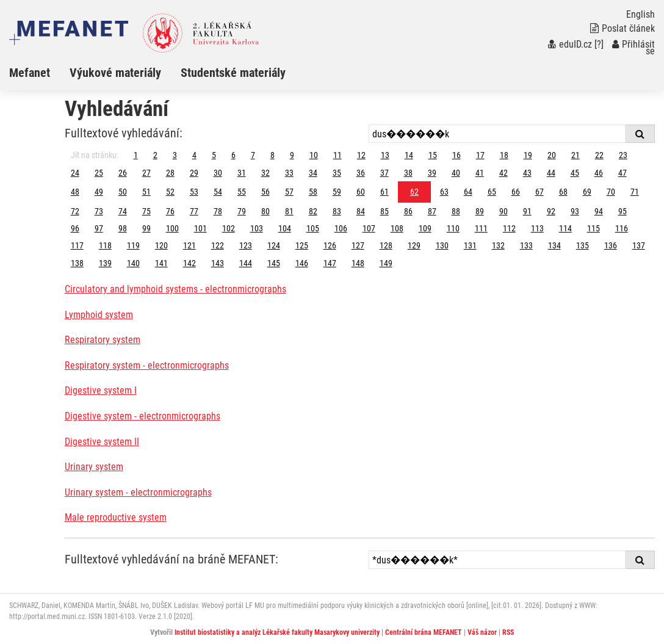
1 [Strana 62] (136, 155)
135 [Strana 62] (583, 245)
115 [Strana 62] (594, 228)
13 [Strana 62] (385, 155)
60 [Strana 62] (361, 192)
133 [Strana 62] (526, 245)
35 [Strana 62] (337, 173)
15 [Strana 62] (433, 155)
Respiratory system (103, 340)
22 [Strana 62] (599, 155)
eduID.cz (570, 44)
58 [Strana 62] (313, 192)
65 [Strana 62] (492, 192)
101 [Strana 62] (200, 228)
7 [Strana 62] (253, 155)
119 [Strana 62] (133, 245)
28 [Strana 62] (170, 173)
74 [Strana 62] (123, 211)
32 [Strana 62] (265, 173)
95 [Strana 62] (622, 211)
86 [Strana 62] (408, 211)
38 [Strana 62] (408, 173)
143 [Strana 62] (218, 263)
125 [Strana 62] (302, 245)
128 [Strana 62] (386, 245)
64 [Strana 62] (468, 192)
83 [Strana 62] (337, 211)
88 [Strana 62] (456, 211)
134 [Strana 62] (554, 245)
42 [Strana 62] (503, 173)
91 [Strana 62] (527, 211)
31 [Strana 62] (242, 173)
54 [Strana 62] (218, 192)
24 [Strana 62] (75, 173)
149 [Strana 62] (386, 263)
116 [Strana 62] (622, 228)
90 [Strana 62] (503, 211)
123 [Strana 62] (246, 245)
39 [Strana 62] (432, 173)
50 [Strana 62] (123, 192)
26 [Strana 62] (123, 173)
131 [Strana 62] (470, 245)
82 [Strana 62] (313, 211)
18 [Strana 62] (504, 155)
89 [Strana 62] (480, 211)
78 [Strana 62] (218, 211)
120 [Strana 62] (161, 245)
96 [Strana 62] (75, 228)
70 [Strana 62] (611, 192)
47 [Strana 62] (622, 173)
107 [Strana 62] (369, 228)
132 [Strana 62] (498, 245)
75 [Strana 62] (146, 211)
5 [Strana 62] (214, 155)
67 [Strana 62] (539, 192)
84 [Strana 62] (361, 211)
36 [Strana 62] (361, 173)
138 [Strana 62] (77, 263)
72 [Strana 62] (75, 211)
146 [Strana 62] (302, 263)
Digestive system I (101, 390)
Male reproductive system (116, 517)
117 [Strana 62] (77, 245)
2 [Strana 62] (155, 155)
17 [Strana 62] (480, 155)
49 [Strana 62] (99, 192)
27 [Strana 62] (146, 173)
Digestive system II (102, 442)
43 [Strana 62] (527, 173)
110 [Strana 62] (453, 228)
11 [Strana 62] (337, 155)
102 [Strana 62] (229, 228)
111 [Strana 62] (481, 228)
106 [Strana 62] (341, 228)
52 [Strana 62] (170, 192)
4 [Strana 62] (194, 155)
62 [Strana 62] (414, 192)
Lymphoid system (99, 315)
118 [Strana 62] (105, 245)
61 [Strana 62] (384, 192)
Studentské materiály (233, 73)
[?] (599, 44)
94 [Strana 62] (599, 211)
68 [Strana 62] (563, 192)
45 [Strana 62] (575, 173)
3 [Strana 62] (175, 155)
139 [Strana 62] (105, 263)
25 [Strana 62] (99, 173)
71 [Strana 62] (635, 192)
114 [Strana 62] (565, 228)
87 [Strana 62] (432, 211)
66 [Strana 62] (516, 192)
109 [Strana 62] (425, 228)
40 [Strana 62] (456, 173)
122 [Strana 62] (218, 245)
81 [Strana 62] (289, 211)
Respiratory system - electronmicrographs (147, 365)
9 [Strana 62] (292, 155)
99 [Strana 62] (146, 228)
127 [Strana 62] (358, 245)
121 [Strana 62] (189, 245)
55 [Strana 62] (242, 192)
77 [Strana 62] (194, 211)
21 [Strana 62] (576, 155)
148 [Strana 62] (358, 263)
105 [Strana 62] (313, 228)
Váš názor (482, 632)
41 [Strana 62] (480, 173)
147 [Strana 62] (330, 263)
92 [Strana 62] (551, 211)
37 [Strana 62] (384, 173)
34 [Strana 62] (313, 173)
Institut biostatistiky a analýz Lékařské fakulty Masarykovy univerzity (277, 632)
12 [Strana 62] (361, 155)
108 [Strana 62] (397, 228)
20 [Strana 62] (552, 155)
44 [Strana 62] (551, 173)
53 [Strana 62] (194, 192)
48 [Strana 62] (75, 192)
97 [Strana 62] (99, 228)
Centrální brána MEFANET (424, 632)
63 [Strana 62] (444, 192)
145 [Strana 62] (274, 263)
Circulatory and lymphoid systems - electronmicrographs (175, 289)
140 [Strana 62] (133, 263)
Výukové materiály (115, 73)
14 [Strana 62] (409, 155)
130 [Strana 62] (442, 245)
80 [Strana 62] (265, 211)
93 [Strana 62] (575, 211)
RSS (508, 632)
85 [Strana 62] (384, 211)
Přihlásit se (633, 48)
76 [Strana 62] (170, 211)
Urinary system (94, 467)
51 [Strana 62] (146, 192)
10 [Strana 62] (314, 155)
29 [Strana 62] (194, 173)
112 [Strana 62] (509, 228)
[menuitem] (39, 73)
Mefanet (30, 73)
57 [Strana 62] (289, 192)
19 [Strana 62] (528, 155)
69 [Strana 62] (587, 192)
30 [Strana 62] (218, 173)
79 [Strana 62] (242, 211)
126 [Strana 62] (330, 245)
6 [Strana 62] (233, 155)
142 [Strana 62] (189, 263)
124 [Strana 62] (274, 245)
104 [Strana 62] (285, 228)
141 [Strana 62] (161, 263)
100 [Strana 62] (172, 228)
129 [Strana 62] (414, 245)
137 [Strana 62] (639, 245)
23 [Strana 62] (623, 155)
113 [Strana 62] (537, 228)
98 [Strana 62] (123, 228)
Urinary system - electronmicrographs (138, 492)
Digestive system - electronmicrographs (143, 416)
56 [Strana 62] (265, 192)
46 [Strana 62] (599, 173)
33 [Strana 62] (289, 173)
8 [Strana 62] (272, 155)
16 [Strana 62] (457, 155)
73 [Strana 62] (99, 211)
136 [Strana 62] (611, 245)
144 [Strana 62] (246, 263)
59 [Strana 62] (337, 192)
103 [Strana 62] (257, 228)
